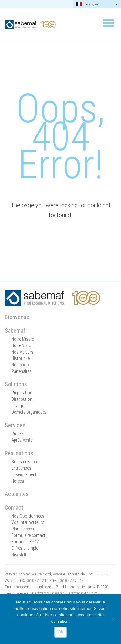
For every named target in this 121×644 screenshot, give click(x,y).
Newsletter (20, 555)
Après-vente (22, 440)
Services (15, 425)
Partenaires (21, 371)
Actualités (17, 494)
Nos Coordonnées (28, 516)
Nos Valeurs (22, 352)
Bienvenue (17, 317)
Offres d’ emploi (25, 548)
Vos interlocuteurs (28, 522)
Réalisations (19, 453)
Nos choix (20, 365)
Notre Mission (24, 339)
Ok (60, 632)
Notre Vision (22, 345)
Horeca (18, 481)
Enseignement (24, 474)
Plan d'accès (23, 529)
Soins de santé (25, 462)
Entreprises (21, 468)
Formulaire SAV (25, 542)
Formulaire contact (28, 535)
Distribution (22, 399)
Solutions (16, 384)
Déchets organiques (29, 412)
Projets (18, 434)
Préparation (22, 393)
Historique (20, 358)
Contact (14, 507)
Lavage (18, 406)
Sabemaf (15, 331)
